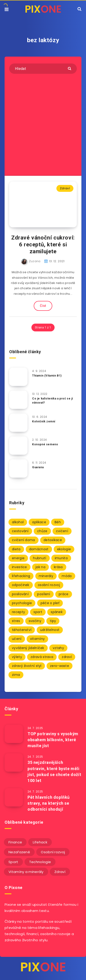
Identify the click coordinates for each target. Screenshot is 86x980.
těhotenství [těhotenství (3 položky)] (22, 630)
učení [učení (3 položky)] (17, 639)
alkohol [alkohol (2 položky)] (18, 522)
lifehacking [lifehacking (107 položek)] (21, 576)
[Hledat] (43, 69)
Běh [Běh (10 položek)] (58, 522)
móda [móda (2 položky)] (67, 576)
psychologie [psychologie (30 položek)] (22, 603)
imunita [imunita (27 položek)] (61, 558)
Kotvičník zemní (44, 421)
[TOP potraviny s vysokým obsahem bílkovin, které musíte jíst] (14, 734)
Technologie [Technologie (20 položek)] (40, 862)
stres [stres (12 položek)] (16, 621)
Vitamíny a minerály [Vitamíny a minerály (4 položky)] (26, 872)
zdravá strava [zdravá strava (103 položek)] (42, 657)
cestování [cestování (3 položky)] (20, 531)
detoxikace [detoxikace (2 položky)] (53, 540)
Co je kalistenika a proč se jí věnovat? (53, 401)
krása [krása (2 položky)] (58, 567)
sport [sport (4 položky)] (38, 612)
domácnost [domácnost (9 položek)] (39, 549)
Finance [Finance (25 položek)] (15, 842)
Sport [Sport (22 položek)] (13, 862)
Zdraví (65, 188)
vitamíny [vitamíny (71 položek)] (37, 639)
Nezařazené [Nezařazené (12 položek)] (19, 852)
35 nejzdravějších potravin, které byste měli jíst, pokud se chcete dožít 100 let (54, 771)
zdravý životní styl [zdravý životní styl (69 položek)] (27, 666)
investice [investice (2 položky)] (19, 567)
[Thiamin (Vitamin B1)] (18, 377)
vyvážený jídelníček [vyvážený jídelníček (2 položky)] (28, 648)
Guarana (38, 467)
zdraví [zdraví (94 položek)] (67, 657)
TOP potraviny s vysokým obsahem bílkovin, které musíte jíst (53, 740)
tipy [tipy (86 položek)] (53, 621)
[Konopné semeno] (18, 446)
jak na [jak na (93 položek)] (40, 567)
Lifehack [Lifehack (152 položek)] (40, 842)
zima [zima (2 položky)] (16, 675)
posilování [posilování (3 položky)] (20, 594)
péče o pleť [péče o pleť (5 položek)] (50, 603)
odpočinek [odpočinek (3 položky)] (21, 585)
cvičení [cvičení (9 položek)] (62, 531)
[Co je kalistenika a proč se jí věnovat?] (18, 400)
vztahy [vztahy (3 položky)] (58, 648)
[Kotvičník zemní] (18, 423)
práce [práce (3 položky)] (64, 594)
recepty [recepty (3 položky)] (18, 612)
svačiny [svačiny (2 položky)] (35, 621)
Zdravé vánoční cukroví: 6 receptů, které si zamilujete (43, 245)
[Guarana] (18, 468)
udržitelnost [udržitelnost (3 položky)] (50, 630)
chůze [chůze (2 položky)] (42, 531)
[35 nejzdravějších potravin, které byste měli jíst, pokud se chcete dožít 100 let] (14, 763)
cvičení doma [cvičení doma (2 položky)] (24, 540)
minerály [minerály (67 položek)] (46, 576)
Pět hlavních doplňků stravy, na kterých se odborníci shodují (49, 803)
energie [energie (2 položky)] (18, 558)
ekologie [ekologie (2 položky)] (64, 549)
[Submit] (70, 68)
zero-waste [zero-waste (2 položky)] (60, 666)
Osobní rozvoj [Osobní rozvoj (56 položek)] (53, 852)
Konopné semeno (45, 444)
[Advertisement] (43, 124)
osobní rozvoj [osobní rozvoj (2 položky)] (49, 585)
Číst (43, 306)
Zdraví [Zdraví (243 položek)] (60, 872)
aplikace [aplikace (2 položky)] (39, 522)
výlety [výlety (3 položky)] (17, 657)
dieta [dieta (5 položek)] (16, 549)
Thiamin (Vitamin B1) (47, 376)
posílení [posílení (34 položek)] (44, 594)
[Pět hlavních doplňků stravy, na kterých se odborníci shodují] (14, 797)
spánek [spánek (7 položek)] (57, 612)
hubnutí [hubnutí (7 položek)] (40, 558)
